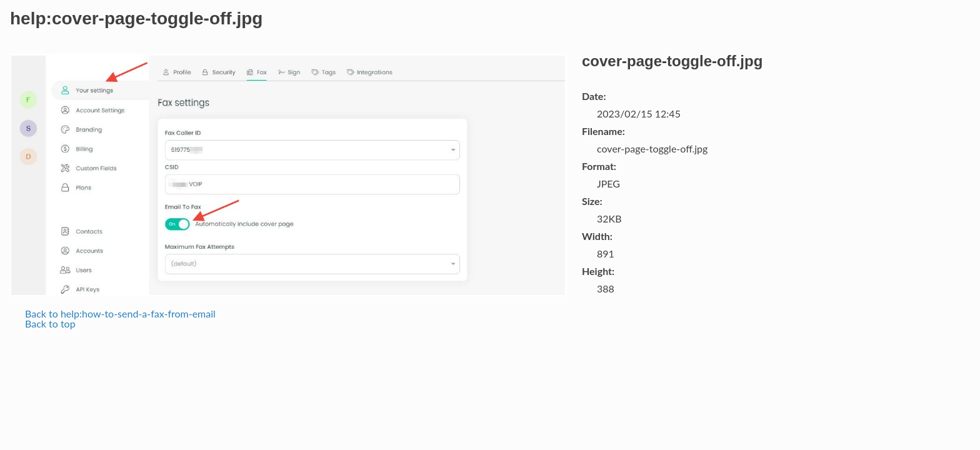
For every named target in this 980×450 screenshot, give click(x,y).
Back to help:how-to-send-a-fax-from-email (120, 313)
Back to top (50, 323)
